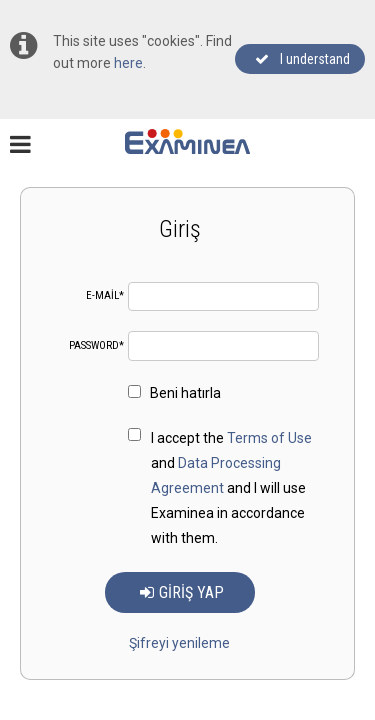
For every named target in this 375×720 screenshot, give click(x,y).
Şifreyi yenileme (179, 643)
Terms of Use (269, 438)
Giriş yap (182, 592)
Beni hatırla (174, 393)
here (128, 63)
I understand (302, 59)
